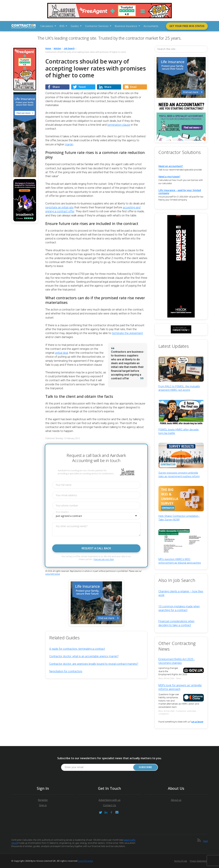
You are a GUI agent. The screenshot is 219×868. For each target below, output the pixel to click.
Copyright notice (85, 861)
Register (43, 800)
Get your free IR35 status (187, 26)
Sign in (43, 805)
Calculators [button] (47, 26)
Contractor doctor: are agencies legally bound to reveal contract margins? (94, 664)
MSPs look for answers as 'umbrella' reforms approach (180, 687)
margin (69, 144)
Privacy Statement (198, 861)
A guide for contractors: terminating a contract (77, 649)
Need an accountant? (171, 166)
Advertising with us (109, 800)
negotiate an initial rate (59, 207)
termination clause (119, 125)
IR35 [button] (62, 26)
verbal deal (61, 353)
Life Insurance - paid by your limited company (180, 192)
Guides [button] (75, 26)
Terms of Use (181, 861)
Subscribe (145, 767)
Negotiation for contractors (66, 671)
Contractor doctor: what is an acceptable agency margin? (84, 656)
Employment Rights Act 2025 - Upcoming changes (177, 661)
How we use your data (104, 559)
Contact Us (109, 805)
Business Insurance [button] (126, 26)
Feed (205, 841)
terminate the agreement (127, 333)
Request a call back (96, 548)
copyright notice (53, 574)
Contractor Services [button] (97, 26)
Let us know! (197, 722)
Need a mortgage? (169, 177)
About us (176, 800)
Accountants (151, 26)
